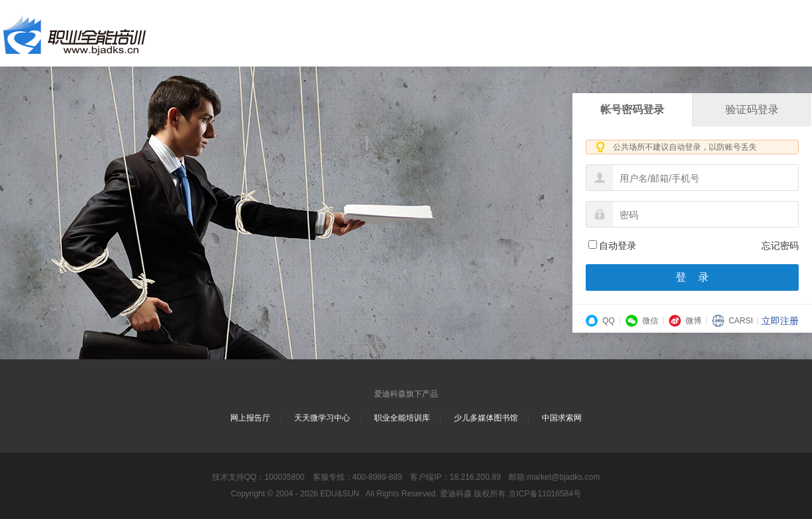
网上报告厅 (250, 418)
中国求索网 (562, 418)
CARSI (733, 321)
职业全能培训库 (402, 418)
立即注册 (780, 321)
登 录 (692, 277)
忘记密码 (780, 246)
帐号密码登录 (632, 109)
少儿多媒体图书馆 (486, 418)
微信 (642, 321)
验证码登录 (752, 109)
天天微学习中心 (322, 418)
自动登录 (612, 246)
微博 (685, 321)
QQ (600, 321)
